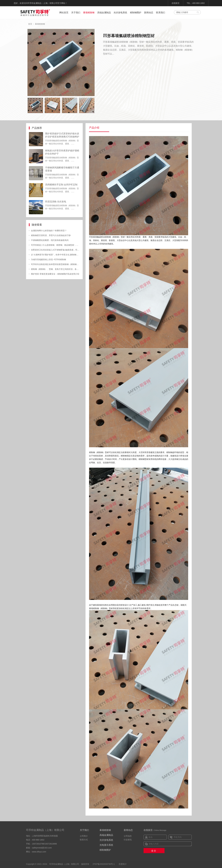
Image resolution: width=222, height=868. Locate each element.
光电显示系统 (106, 845)
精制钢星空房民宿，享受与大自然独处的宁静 (51, 235)
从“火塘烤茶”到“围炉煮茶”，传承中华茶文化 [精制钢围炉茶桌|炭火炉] (55, 255)
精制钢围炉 (136, 13)
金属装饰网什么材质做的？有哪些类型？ (49, 231)
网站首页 (64, 13)
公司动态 (128, 836)
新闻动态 (149, 13)
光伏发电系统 (120, 13)
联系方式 (84, 840)
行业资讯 (128, 840)
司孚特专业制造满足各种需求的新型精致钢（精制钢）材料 (55, 264)
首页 (30, 24)
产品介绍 (94, 128)
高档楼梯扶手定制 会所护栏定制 (61, 185)
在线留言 (176, 3)
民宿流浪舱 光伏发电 (56, 202)
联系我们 (161, 13)
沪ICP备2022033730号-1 (104, 864)
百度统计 (123, 864)
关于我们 (76, 13)
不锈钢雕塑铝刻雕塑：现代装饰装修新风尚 (50, 240)
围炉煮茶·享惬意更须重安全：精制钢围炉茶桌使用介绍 (55, 274)
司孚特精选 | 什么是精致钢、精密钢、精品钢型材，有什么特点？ (55, 245)
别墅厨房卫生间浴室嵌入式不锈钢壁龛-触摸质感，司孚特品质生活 (55, 250)
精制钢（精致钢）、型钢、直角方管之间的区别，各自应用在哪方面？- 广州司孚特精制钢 (55, 269)
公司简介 (84, 836)
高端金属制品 (104, 13)
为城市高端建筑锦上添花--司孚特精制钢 (48, 259)
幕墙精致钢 (89, 13)
